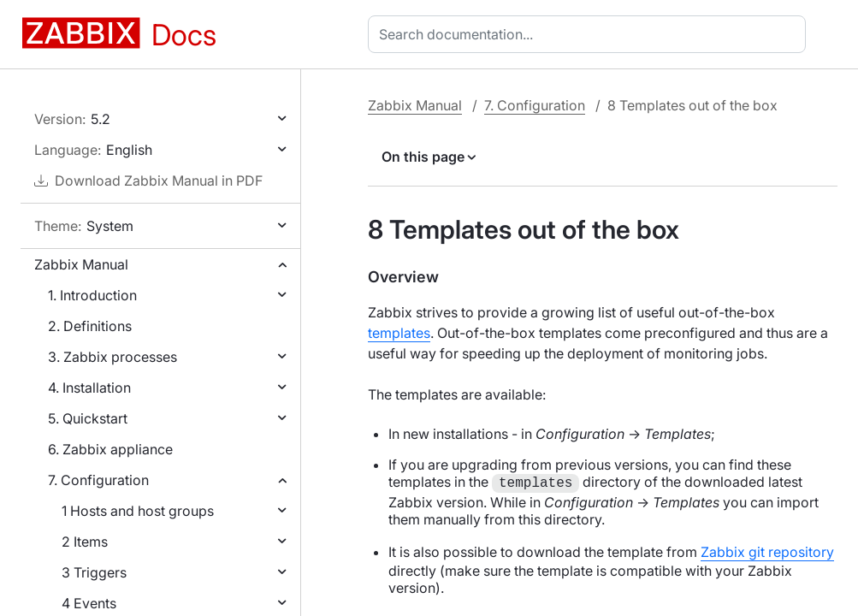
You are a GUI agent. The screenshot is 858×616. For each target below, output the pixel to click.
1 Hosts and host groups (138, 511)
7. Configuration (98, 480)
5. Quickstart (88, 418)
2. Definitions (90, 326)
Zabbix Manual (81, 264)
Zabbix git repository (767, 552)
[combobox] (590, 34)
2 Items (85, 542)
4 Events (89, 603)
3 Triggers (94, 572)
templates (399, 333)
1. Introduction (92, 295)
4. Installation (89, 388)
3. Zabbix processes (112, 357)
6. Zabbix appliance (110, 449)
